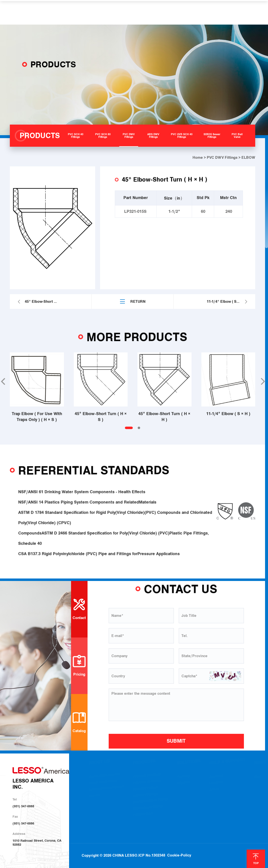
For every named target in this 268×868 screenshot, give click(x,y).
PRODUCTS (95, 12)
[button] (262, 381)
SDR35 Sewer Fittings (148, 810)
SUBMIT (176, 741)
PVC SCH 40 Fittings (147, 778)
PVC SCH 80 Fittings (147, 785)
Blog (257, 779)
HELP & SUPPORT (162, 12)
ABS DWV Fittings (145, 797)
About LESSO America (104, 778)
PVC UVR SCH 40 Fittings (150, 803)
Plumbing (183, 779)
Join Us (214, 792)
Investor (94, 798)
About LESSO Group (103, 785)
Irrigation (183, 785)
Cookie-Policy (179, 844)
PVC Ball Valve (143, 817)
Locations (216, 785)
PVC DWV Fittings (222, 158)
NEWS (193, 12)
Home (198, 158)
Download (216, 779)
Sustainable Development (106, 791)
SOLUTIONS (125, 12)
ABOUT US (66, 12)
